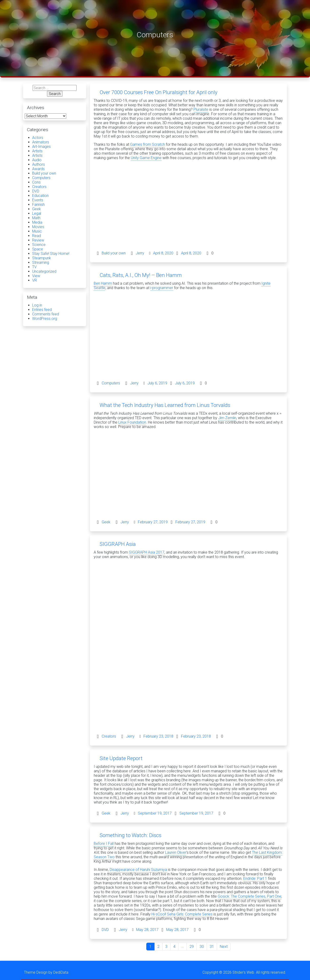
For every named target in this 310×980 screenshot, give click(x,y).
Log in (37, 305)
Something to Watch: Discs (130, 835)
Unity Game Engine (146, 158)
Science (39, 245)
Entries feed (42, 310)
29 (192, 947)
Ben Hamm (103, 283)
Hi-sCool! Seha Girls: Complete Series (182, 914)
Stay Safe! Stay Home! (51, 254)
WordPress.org (45, 319)
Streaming (41, 262)
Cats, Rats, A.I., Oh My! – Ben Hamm (141, 275)
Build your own (114, 253)
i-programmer (162, 288)
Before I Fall (104, 844)
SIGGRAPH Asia (118, 544)
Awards (38, 169)
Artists (37, 151)
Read (37, 236)
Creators (109, 736)
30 (202, 947)
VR (35, 280)
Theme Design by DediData (46, 972)
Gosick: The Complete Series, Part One (250, 896)
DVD (105, 930)
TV (34, 267)
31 (212, 947)
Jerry (140, 253)
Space (38, 249)
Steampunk (42, 258)
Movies (38, 227)
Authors (39, 164)
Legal (37, 213)
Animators (41, 142)
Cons (36, 182)
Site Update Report (121, 758)
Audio (37, 160)
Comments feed (46, 314)
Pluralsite (201, 109)
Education (40, 196)
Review (38, 240)
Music (37, 231)
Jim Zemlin (227, 418)
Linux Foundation (132, 422)
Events (38, 200)
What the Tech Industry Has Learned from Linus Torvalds (165, 405)
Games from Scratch (147, 144)
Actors (38, 138)
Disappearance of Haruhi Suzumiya (138, 870)
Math (36, 218)
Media (37, 222)
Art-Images (41, 147)
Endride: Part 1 (255, 879)
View (36, 276)
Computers (111, 383)
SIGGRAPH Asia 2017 (147, 552)
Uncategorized (44, 271)
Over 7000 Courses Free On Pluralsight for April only (159, 92)
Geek (106, 522)
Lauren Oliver (176, 852)
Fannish (38, 205)
